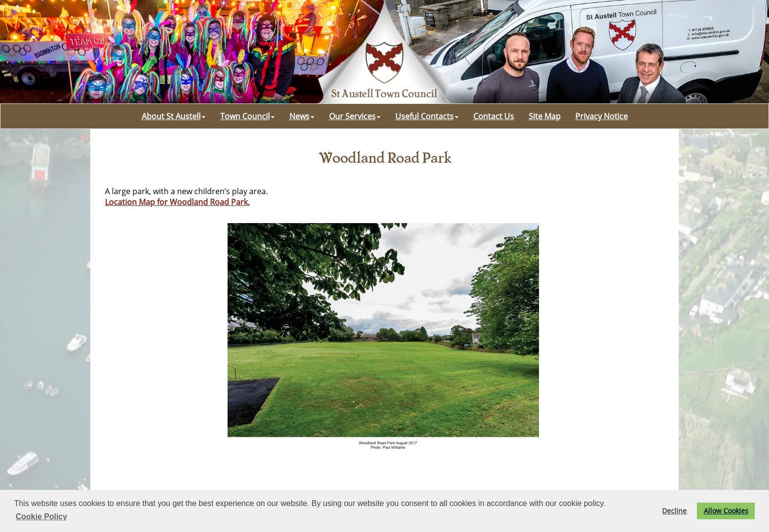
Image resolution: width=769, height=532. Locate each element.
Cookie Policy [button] (41, 517)
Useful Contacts (427, 116)
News (302, 116)
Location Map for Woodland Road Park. (177, 202)
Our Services (355, 116)
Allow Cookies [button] (726, 511)
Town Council (247, 116)
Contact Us (494, 116)
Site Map (545, 116)
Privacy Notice (602, 116)
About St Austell (174, 116)
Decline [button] (674, 511)
